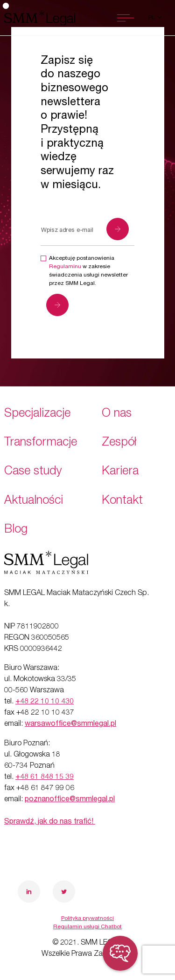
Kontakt (122, 501)
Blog (16, 530)
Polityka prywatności (87, 919)
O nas (117, 414)
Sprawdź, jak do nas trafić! (50, 822)
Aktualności (34, 501)
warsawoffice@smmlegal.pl (70, 724)
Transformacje (41, 443)
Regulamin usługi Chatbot (87, 927)
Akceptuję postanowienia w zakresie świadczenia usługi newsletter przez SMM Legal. (88, 271)
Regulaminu (65, 267)
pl (152, 18)
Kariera (120, 472)
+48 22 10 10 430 (45, 702)
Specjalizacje (37, 414)
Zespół (119, 443)
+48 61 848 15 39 (45, 777)
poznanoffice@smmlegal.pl (70, 800)
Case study (33, 472)
